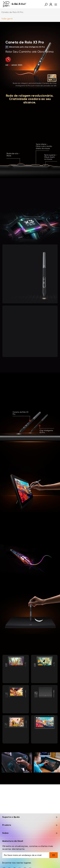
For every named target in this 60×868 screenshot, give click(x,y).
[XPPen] (15, 4)
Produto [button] (30, 825)
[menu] (55, 4)
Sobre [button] (30, 833)
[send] (54, 855)
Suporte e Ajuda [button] (30, 817)
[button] (46, 4)
